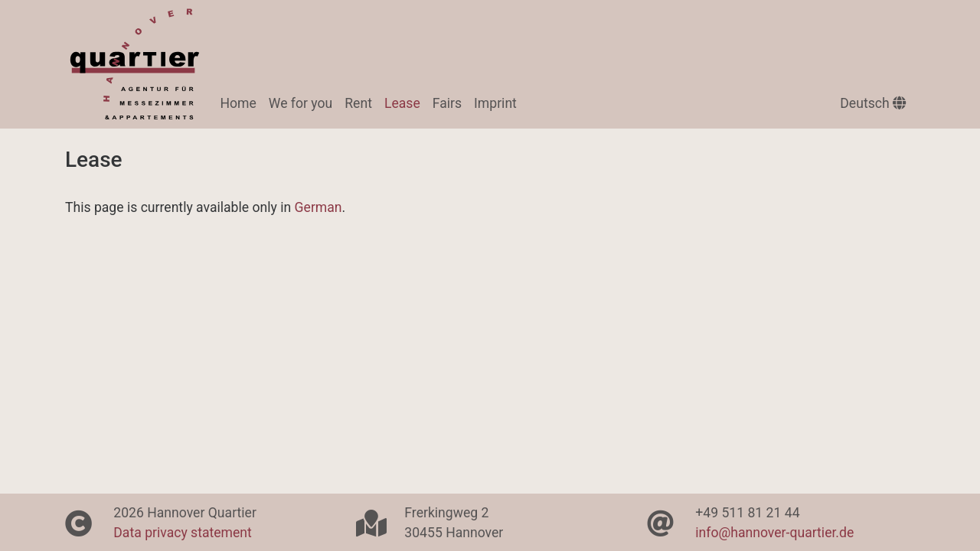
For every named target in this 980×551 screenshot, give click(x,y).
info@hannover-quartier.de (774, 533)
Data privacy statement (183, 533)
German (318, 207)
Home (238, 103)
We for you (301, 103)
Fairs (447, 103)
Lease (405, 102)
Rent (358, 103)
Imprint (495, 103)
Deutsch (873, 103)
